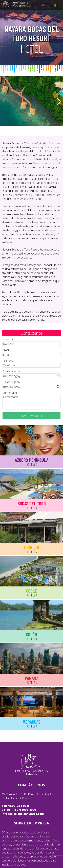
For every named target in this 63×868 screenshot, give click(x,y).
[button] (59, 101)
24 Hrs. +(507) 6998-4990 (19, 810)
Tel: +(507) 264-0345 (16, 806)
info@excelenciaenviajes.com (23, 814)
